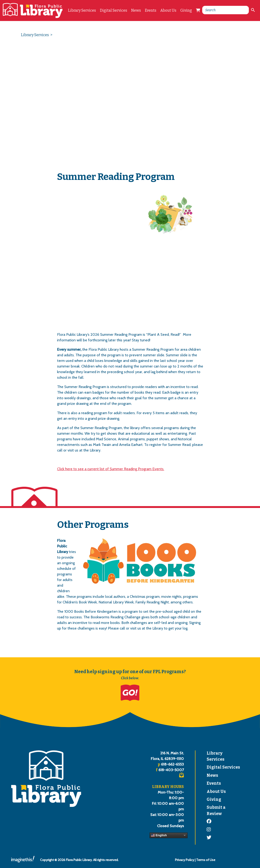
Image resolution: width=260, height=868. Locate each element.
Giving (186, 10)
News (136, 10)
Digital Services (114, 10)
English (159, 835)
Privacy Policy (185, 860)
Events (151, 10)
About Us (168, 10)
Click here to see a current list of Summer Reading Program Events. (111, 469)
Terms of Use (206, 860)
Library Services (82, 10)
